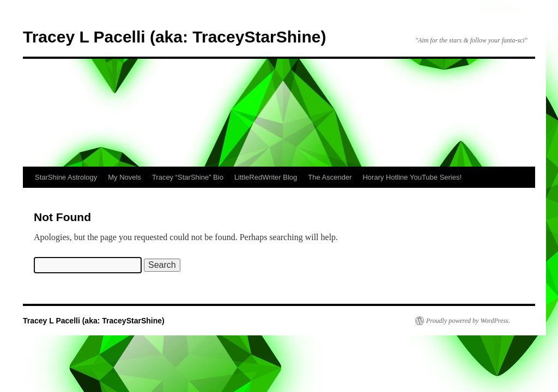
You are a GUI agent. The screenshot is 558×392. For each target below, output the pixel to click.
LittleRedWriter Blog (266, 177)
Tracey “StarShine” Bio (188, 177)
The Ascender (330, 177)
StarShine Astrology (66, 177)
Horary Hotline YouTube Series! (412, 177)
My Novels (125, 177)
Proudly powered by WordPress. (468, 321)
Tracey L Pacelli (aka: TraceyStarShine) (174, 37)
